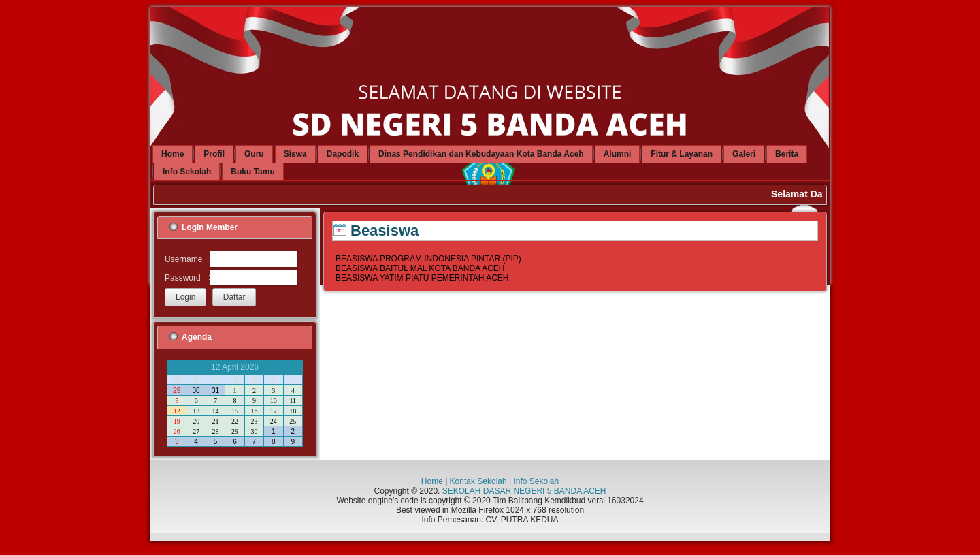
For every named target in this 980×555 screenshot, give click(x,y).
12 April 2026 (235, 367)
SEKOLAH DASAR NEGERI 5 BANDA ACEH (524, 491)
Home (432, 481)
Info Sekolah (536, 481)
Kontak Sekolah (478, 481)
